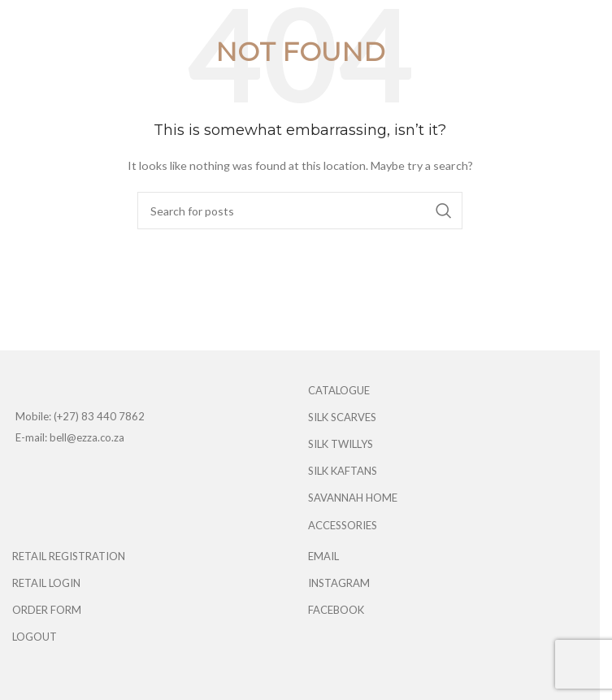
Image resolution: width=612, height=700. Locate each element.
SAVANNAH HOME (353, 498)
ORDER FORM (47, 610)
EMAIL (323, 556)
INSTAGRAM (339, 583)
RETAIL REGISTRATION (69, 556)
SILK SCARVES (342, 417)
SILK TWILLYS (341, 444)
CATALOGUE (339, 390)
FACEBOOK (336, 610)
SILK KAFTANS (343, 471)
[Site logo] (306, 23)
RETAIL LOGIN (46, 583)
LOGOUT (35, 637)
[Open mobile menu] (20, 24)
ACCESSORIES (343, 525)
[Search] (300, 211)
